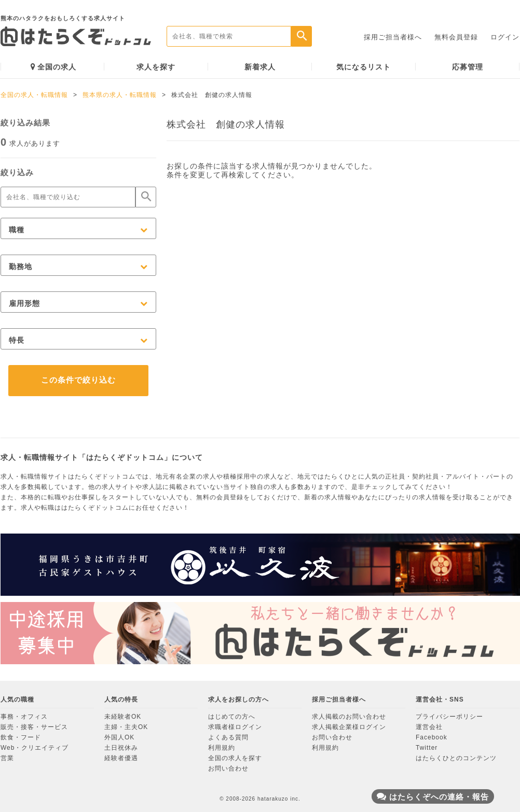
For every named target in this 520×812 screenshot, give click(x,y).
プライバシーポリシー (449, 717)
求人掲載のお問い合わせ (349, 717)
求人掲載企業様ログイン (349, 727)
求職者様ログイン (235, 727)
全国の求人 (53, 67)
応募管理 (468, 67)
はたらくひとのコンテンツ (456, 758)
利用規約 (222, 748)
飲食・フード (21, 737)
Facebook (432, 737)
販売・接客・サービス (34, 727)
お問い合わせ (228, 768)
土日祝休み (121, 748)
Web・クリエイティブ (35, 748)
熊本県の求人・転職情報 (120, 95)
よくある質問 (228, 737)
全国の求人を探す (235, 758)
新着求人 (260, 67)
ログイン (505, 37)
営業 (7, 758)
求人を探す (156, 67)
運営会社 (429, 727)
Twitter (427, 748)
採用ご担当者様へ (393, 37)
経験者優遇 (121, 758)
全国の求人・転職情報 (34, 95)
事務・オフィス (24, 717)
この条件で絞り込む (78, 380)
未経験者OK (123, 717)
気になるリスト (364, 67)
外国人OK (119, 737)
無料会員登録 (456, 37)
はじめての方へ (232, 717)
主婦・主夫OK (126, 727)
